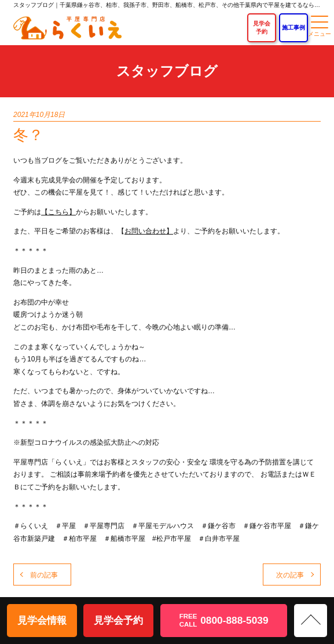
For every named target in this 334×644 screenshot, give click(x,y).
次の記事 (290, 575)
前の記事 (44, 575)
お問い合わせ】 (149, 231)
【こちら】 (58, 212)
